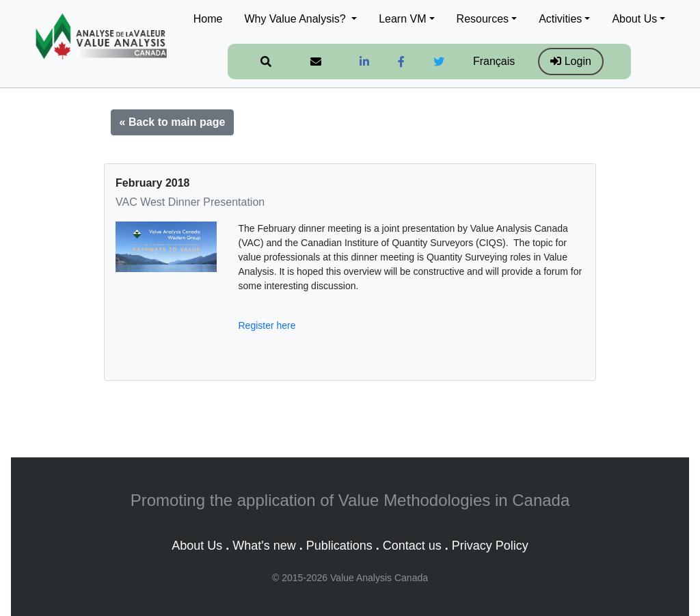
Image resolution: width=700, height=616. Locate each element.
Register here (267, 325)
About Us (197, 546)
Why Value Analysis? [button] (296, 19)
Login (571, 61)
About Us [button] (634, 19)
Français (494, 61)
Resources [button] (483, 19)
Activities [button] (560, 19)
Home (208, 19)
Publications (339, 546)
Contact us (412, 546)
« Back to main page (173, 122)
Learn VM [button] (402, 19)
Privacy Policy (490, 546)
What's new (264, 546)
